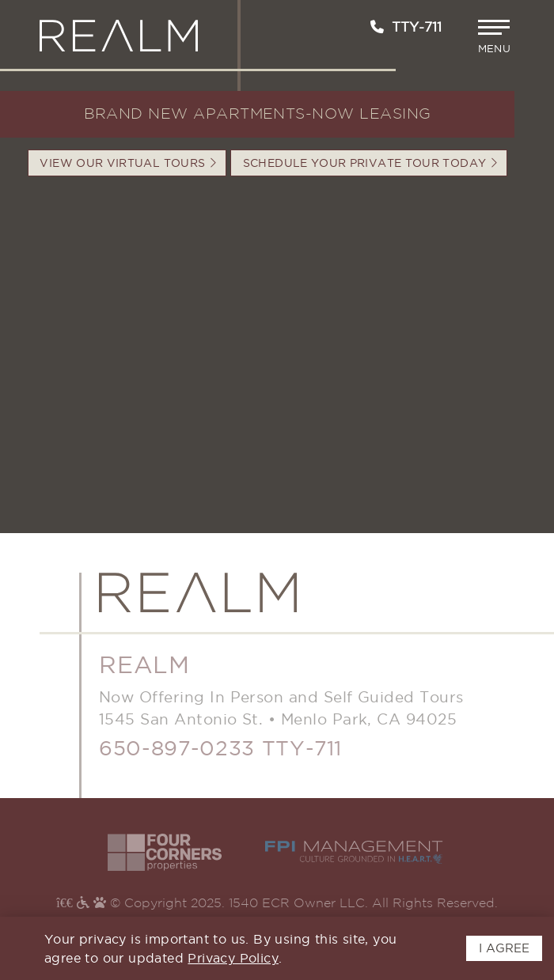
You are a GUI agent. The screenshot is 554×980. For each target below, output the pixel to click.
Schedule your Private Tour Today (370, 163)
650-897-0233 (177, 748)
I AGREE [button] (504, 948)
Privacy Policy (233, 958)
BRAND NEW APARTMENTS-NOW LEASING (258, 114)
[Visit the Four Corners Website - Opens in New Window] (165, 852)
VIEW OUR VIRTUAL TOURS (128, 163)
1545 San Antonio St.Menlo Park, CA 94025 (278, 719)
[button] (496, 37)
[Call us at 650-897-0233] (377, 27)
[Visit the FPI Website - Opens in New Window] (355, 852)
